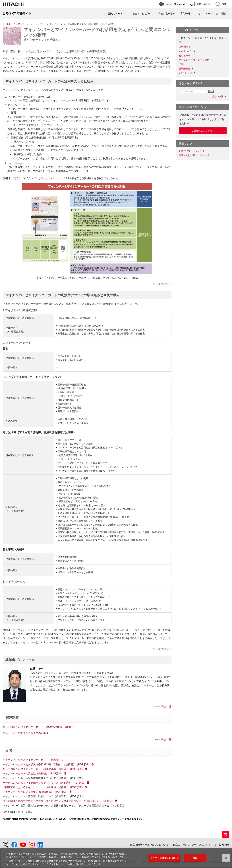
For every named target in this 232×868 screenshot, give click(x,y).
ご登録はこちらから (202, 131)
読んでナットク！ (26, 24)
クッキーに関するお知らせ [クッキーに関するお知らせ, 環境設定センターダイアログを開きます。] (164, 858)
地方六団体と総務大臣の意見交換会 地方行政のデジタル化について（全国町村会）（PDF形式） (59, 801)
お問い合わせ (222, 845)
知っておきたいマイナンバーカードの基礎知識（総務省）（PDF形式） (43, 769)
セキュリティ (186, 56)
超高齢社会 (185, 69)
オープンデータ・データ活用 (194, 60)
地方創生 (183, 47)
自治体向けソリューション (193, 155)
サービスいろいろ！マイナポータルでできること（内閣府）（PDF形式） (45, 783)
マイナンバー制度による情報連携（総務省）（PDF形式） (36, 792)
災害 (181, 64)
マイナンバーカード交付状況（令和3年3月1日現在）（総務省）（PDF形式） (47, 764)
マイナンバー (186, 51)
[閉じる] (226, 858)
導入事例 (185, 14)
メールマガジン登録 (216, 14)
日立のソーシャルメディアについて (192, 845)
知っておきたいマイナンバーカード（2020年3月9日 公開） (38, 727)
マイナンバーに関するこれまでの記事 (24, 733)
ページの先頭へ (160, 284)
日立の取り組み (167, 14)
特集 (198, 14)
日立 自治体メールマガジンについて (149, 845)
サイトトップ (9, 24)
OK (195, 858)
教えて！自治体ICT (143, 14)
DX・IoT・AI (186, 73)
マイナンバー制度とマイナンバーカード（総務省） (32, 760)
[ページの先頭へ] (226, 834)
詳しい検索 (218, 96)
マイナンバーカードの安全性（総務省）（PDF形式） (33, 773)
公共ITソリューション (190, 151)
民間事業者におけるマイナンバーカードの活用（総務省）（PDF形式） (43, 787)
